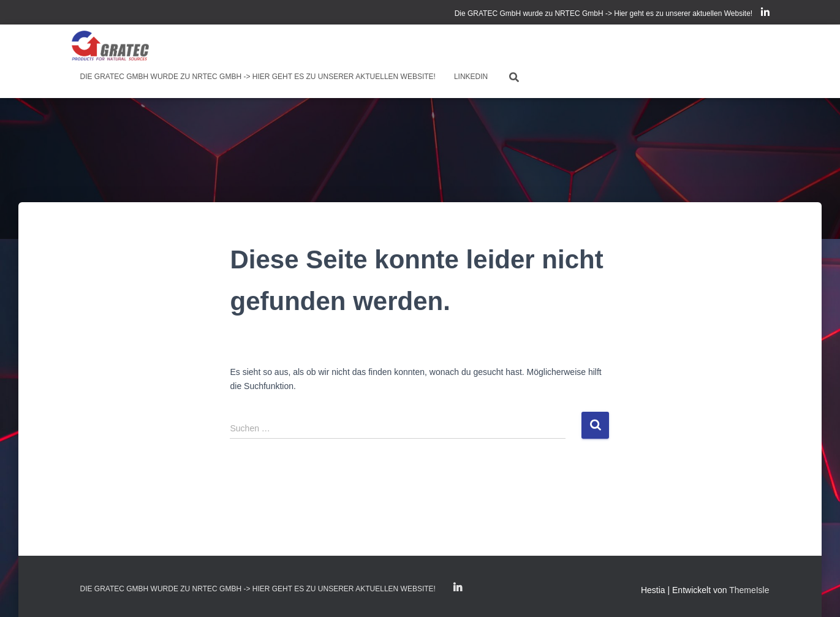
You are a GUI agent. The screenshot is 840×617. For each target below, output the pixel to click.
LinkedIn (765, 14)
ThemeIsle (749, 590)
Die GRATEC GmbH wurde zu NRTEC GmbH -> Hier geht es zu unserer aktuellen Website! (604, 13)
